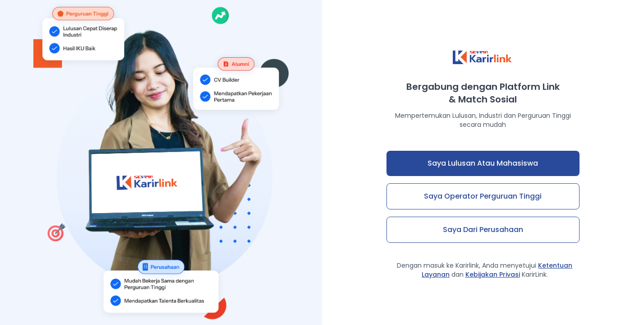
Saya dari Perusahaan (483, 230)
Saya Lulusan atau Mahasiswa (483, 163)
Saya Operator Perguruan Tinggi (483, 196)
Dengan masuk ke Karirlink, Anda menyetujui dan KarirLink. (485, 270)
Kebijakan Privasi (493, 274)
